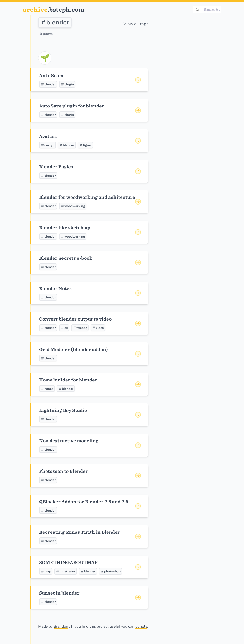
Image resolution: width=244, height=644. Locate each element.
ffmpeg (80, 328)
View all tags (136, 24)
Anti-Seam (51, 76)
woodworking (73, 206)
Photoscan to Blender (64, 471)
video (98, 328)
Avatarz (48, 136)
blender (55, 22)
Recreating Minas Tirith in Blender (79, 532)
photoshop (110, 571)
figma (85, 145)
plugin (67, 84)
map (46, 571)
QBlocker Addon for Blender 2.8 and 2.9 (84, 502)
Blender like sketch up (65, 228)
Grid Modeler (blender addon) (74, 349)
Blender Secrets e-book (66, 258)
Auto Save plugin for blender (72, 106)
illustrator (66, 571)
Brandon (61, 626)
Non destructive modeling (69, 441)
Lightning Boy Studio (63, 410)
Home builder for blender (68, 380)
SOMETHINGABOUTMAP (68, 563)
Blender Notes (55, 289)
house (47, 389)
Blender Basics (56, 167)
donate (141, 626)
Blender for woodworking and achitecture (87, 197)
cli (64, 328)
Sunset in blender (59, 593)
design (47, 145)
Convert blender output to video (75, 319)
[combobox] (207, 10)
